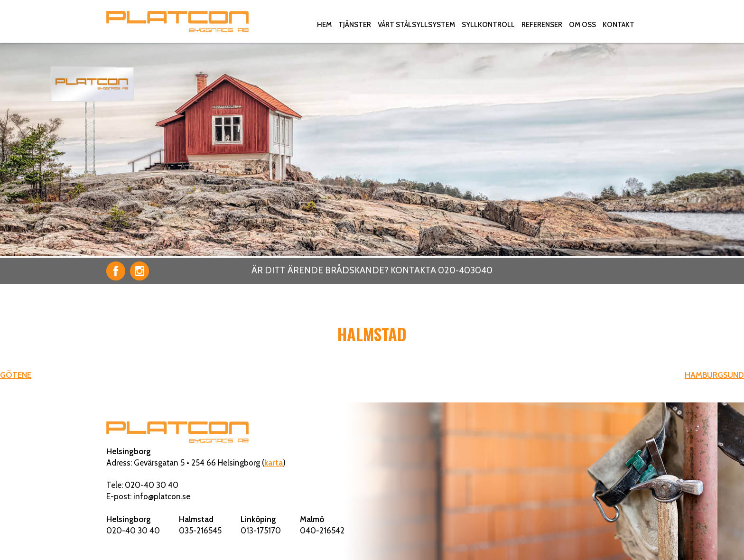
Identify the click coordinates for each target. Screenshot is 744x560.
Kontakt (618, 25)
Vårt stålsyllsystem (416, 25)
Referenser (542, 25)
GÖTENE (16, 375)
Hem (324, 25)
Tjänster (355, 25)
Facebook (116, 271)
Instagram (139, 271)
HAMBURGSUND (714, 375)
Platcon (177, 21)
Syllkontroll (488, 25)
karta (274, 463)
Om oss (582, 25)
